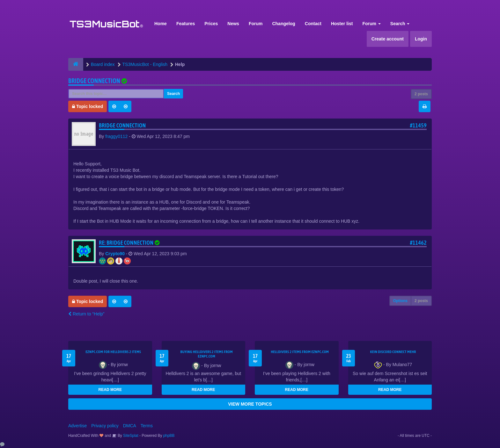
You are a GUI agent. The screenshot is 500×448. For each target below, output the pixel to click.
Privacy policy (105, 426)
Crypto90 (115, 254)
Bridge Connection (94, 81)
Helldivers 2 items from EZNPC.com (300, 352)
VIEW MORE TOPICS (250, 404)
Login (421, 39)
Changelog (283, 24)
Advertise (77, 426)
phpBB (169, 436)
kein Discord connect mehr (393, 352)
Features (186, 24)
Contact (313, 24)
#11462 (418, 243)
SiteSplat (130, 436)
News (233, 24)
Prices (211, 24)
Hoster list (342, 24)
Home (161, 24)
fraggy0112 (116, 136)
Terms (147, 426)
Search (400, 24)
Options (400, 301)
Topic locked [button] (88, 106)
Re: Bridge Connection (130, 243)
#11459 (418, 125)
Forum (256, 24)
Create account (388, 39)
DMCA (130, 426)
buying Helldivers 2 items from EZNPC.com (207, 354)
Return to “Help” (86, 314)
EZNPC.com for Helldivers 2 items (113, 352)
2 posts (421, 94)
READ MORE (110, 390)
